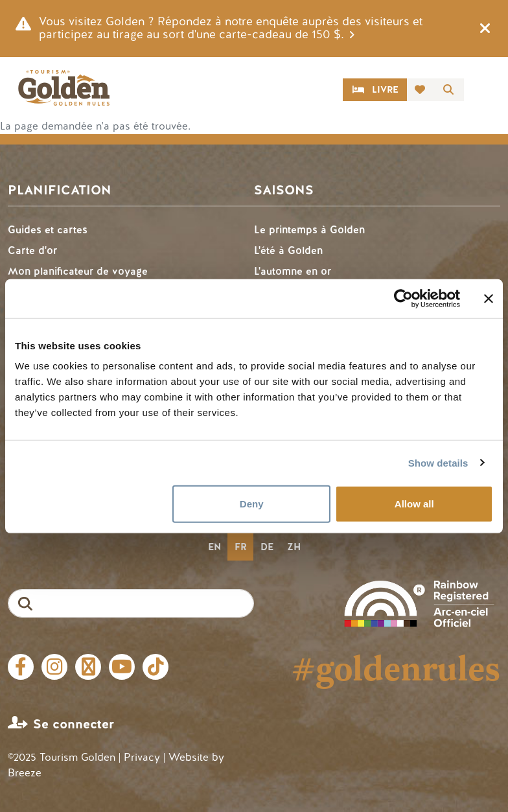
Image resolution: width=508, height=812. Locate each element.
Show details (438, 462)
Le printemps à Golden (309, 230)
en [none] (214, 547)
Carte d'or (32, 250)
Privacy (142, 757)
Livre (385, 90)
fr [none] (241, 547)
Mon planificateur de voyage (78, 271)
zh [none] (294, 547)
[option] (214, 547)
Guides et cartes (48, 230)
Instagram (54, 667)
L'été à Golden (288, 250)
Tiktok (156, 667)
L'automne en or (293, 271)
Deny (252, 504)
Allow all (414, 504)
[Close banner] (489, 298)
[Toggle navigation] (485, 90)
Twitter (88, 667)
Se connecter (74, 724)
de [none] (267, 547)
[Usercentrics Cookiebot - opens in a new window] (403, 298)
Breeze (25, 773)
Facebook (21, 667)
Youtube (122, 667)
